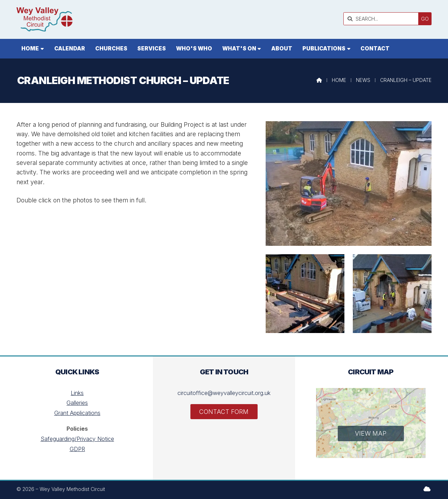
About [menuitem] (282, 48)
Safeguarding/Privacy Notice (77, 439)
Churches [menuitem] (111, 48)
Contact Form (224, 412)
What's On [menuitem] (239, 48)
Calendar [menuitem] (70, 48)
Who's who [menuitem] (194, 48)
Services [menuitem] (152, 48)
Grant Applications (77, 413)
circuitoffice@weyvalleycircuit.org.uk (224, 393)
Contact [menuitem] (375, 48)
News (363, 80)
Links (77, 393)
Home (339, 80)
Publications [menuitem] (324, 48)
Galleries (77, 403)
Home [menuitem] (30, 48)
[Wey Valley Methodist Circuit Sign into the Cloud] (427, 489)
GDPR (77, 449)
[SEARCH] (383, 19)
